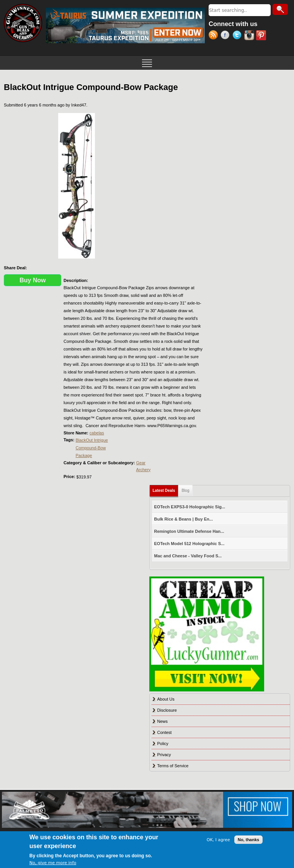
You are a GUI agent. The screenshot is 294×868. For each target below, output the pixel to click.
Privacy (164, 755)
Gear (140, 463)
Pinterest (262, 36)
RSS (215, 36)
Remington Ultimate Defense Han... (189, 531)
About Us (166, 699)
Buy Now (33, 280)
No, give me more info (53, 863)
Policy (163, 744)
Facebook (226, 36)
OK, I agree (218, 840)
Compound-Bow (91, 448)
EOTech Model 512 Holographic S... (189, 544)
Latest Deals (166, 489)
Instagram (250, 36)
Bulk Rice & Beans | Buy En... (184, 519)
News (163, 721)
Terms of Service (173, 766)
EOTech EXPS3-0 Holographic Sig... (190, 507)
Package (84, 455)
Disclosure (167, 710)
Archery (143, 470)
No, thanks (248, 840)
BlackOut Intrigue (92, 440)
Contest (165, 732)
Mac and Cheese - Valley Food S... (188, 556)
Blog (185, 491)
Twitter (238, 36)
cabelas (97, 433)
